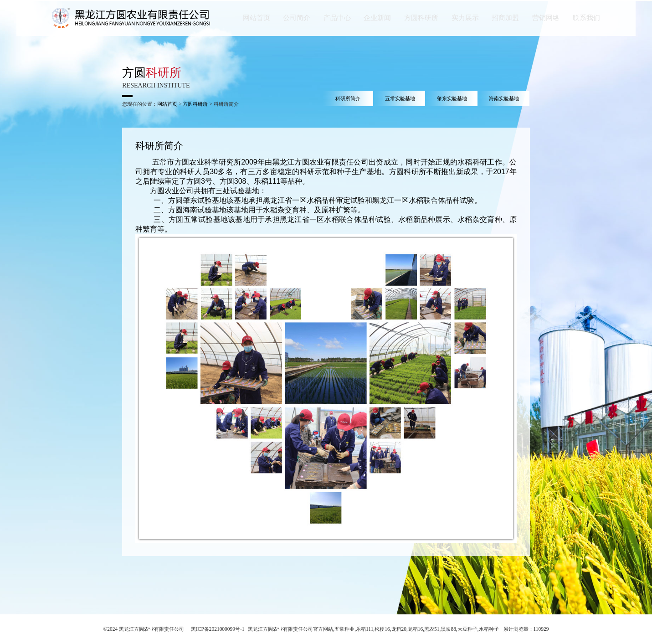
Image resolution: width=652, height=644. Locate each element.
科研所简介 (348, 98)
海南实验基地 (504, 98)
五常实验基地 (400, 98)
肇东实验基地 (452, 98)
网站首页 (167, 104)
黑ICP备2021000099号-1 (218, 629)
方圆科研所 (195, 104)
